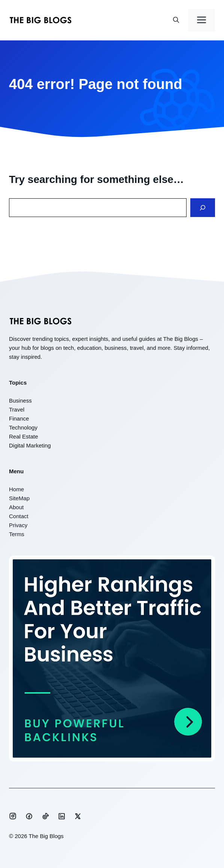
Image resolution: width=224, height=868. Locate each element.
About (16, 507)
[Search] (203, 208)
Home (16, 489)
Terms (17, 534)
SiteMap (19, 498)
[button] (176, 20)
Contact (19, 516)
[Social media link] (13, 816)
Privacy (18, 525)
